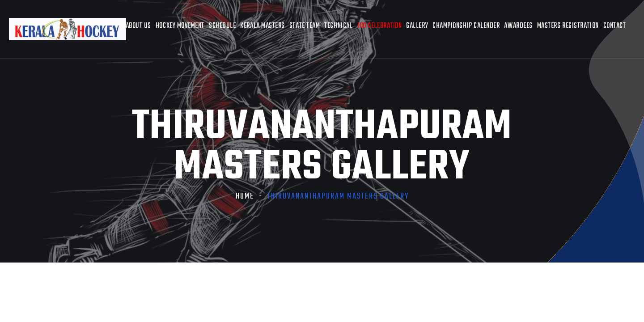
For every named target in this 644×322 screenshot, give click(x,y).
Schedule (222, 26)
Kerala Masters (263, 26)
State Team (305, 26)
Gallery (417, 26)
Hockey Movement (180, 26)
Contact (615, 26)
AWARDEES (518, 26)
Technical (338, 26)
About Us (138, 26)
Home (245, 197)
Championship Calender (466, 26)
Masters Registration (568, 26)
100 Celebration (379, 26)
